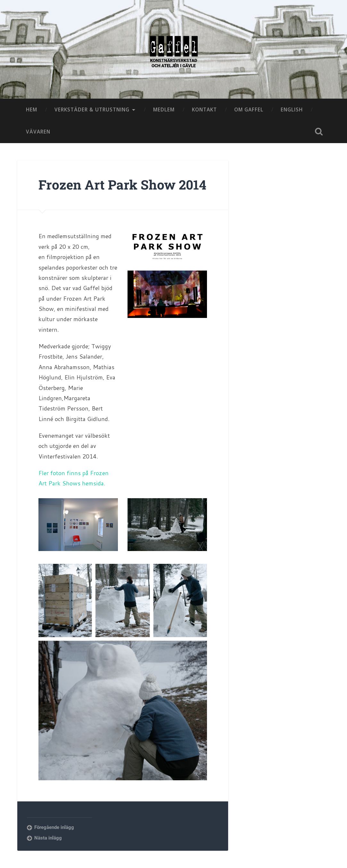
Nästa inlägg (48, 838)
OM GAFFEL (249, 110)
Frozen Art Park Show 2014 (122, 185)
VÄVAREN (38, 132)
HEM (32, 110)
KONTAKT (204, 110)
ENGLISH (292, 110)
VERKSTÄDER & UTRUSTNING (92, 110)
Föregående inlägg (54, 827)
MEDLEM (164, 110)
